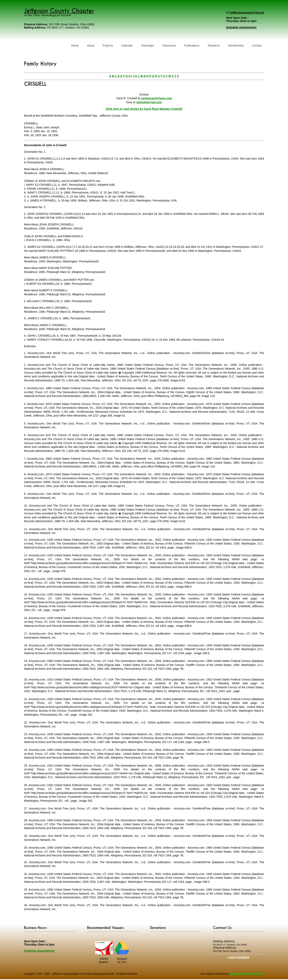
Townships (147, 46)
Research (214, 46)
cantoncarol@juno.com (156, 98)
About (91, 46)
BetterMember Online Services (247, 975)
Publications (192, 46)
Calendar (127, 46)
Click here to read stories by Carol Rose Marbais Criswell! (144, 109)
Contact (257, 46)
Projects (108, 46)
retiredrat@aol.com (149, 102)
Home (75, 46)
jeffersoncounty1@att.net (247, 13)
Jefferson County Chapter (59, 11)
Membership (236, 46)
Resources (169, 46)
